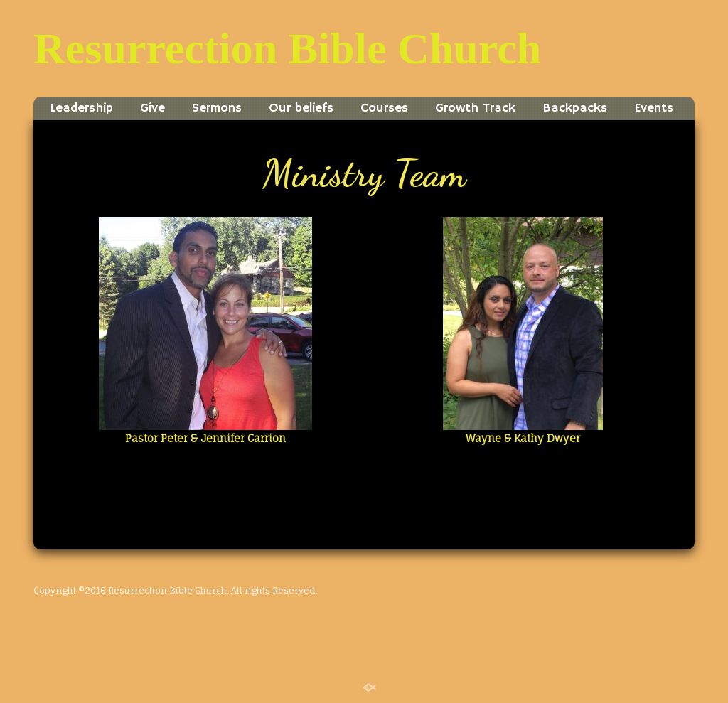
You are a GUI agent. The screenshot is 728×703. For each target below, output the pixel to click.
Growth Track (475, 108)
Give (152, 108)
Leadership (81, 108)
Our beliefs (301, 108)
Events (654, 108)
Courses (384, 108)
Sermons (217, 108)
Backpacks (575, 108)
